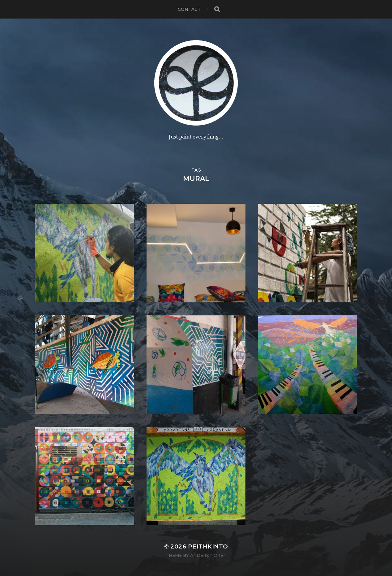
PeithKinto (208, 546)
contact (189, 9)
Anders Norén (208, 555)
